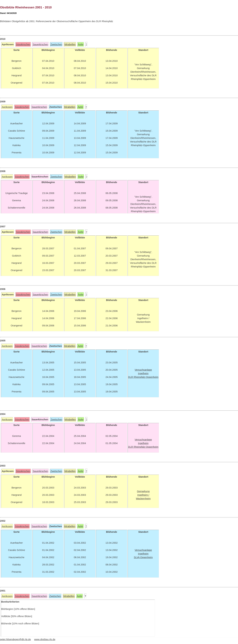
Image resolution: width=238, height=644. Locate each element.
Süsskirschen (23, 44)
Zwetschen (56, 44)
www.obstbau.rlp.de (45, 639)
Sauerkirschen (40, 44)
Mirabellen (70, 44)
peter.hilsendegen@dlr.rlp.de (15, 639)
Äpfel (81, 44)
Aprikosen (7, 107)
